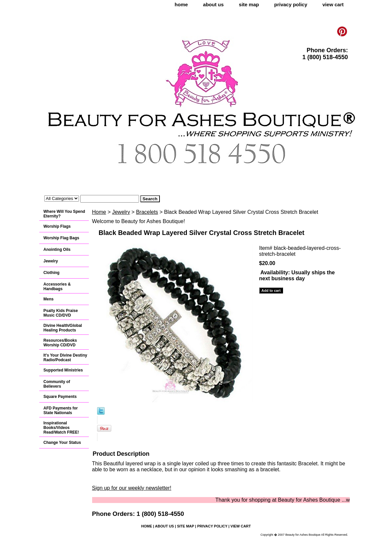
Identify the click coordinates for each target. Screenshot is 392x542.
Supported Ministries (63, 370)
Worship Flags (57, 226)
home (181, 4)
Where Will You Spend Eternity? (64, 214)
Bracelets (147, 212)
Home (99, 212)
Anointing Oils (57, 250)
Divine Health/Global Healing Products (63, 328)
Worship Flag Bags (61, 238)
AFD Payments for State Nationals (61, 410)
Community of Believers (57, 384)
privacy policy (291, 4)
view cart (333, 4)
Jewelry (121, 212)
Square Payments (60, 397)
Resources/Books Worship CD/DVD (60, 343)
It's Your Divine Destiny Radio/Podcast (65, 358)
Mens (49, 299)
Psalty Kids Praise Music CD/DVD (61, 313)
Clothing (52, 273)
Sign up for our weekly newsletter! (132, 488)
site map (249, 4)
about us (214, 4)
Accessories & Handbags (57, 287)
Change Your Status (62, 443)
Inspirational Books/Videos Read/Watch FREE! (61, 428)
